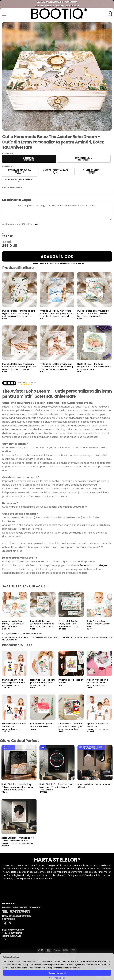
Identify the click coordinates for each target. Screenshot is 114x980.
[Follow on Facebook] (5, 924)
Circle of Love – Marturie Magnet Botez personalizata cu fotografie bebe (94, 367)
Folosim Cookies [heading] (11, 957)
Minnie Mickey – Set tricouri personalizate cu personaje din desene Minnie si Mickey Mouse (14, 686)
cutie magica (75, 638)
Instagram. (103, 566)
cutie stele (103, 638)
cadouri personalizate (41, 638)
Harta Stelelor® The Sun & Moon (94, 785)
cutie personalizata (90, 638)
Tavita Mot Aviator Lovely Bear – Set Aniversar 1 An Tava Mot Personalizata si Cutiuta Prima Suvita (69, 627)
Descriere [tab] (9, 383)
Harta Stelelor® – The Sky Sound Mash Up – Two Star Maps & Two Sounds (56, 787)
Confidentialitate (12, 936)
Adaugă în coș (57, 257)
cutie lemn (65, 638)
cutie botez (56, 638)
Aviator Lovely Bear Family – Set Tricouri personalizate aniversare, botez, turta (15, 625)
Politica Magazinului (13, 930)
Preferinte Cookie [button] (57, 978)
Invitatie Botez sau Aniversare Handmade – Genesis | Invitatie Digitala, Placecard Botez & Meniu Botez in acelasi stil (19, 368)
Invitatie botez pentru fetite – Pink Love (42, 725)
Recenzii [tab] (22, 382)
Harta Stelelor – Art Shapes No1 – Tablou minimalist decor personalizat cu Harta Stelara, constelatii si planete (19, 842)
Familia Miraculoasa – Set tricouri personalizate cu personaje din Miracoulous (14, 730)
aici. (36, 224)
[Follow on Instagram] (10, 924)
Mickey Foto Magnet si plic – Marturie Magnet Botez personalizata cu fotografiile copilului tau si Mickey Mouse (71, 730)
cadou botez (26, 638)
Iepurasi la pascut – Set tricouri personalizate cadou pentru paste (98, 728)
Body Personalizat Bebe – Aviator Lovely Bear (98, 624)
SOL (4, 939)
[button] (4, 14)
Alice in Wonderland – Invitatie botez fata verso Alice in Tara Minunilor (98, 684)
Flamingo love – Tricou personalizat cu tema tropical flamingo (42, 683)
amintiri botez (15, 638)
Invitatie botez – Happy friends (71, 682)
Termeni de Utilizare (12, 933)
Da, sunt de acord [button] (57, 973)
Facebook (86, 566)
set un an (13, 640)
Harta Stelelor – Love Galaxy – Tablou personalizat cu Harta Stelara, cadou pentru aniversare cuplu (17, 789)
